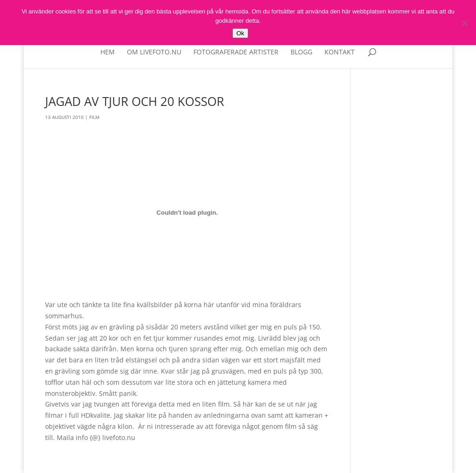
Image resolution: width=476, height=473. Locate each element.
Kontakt (340, 53)
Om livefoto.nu (154, 53)
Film (94, 117)
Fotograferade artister (236, 53)
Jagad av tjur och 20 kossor (135, 101)
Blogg (301, 53)
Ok (240, 33)
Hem (108, 53)
